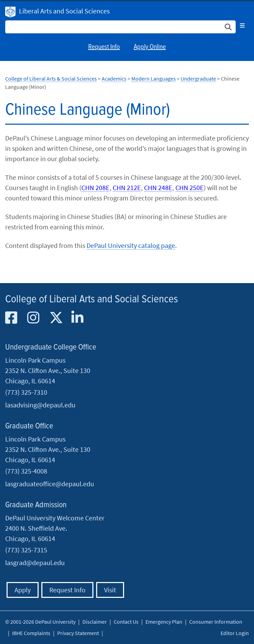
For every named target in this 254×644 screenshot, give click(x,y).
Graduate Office (29, 426)
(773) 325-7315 (26, 550)
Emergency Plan (164, 622)
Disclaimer (95, 622)
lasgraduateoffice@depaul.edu (50, 484)
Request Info (104, 47)
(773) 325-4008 (26, 471)
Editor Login (235, 633)
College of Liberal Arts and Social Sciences (92, 299)
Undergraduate (198, 79)
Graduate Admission (36, 505)
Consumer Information (216, 622)
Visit (110, 590)
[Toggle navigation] (242, 25)
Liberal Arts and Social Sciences (64, 11)
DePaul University (10, 12)
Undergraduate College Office (51, 347)
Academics (114, 79)
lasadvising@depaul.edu (40, 405)
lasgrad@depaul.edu (35, 563)
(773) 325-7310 (26, 392)
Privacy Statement (78, 633)
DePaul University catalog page (131, 245)
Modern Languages (154, 79)
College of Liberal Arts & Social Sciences (51, 79)
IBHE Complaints (31, 633)
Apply (23, 590)
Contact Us (126, 622)
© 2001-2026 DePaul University (40, 622)
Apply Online (150, 47)
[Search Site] (120, 27)
